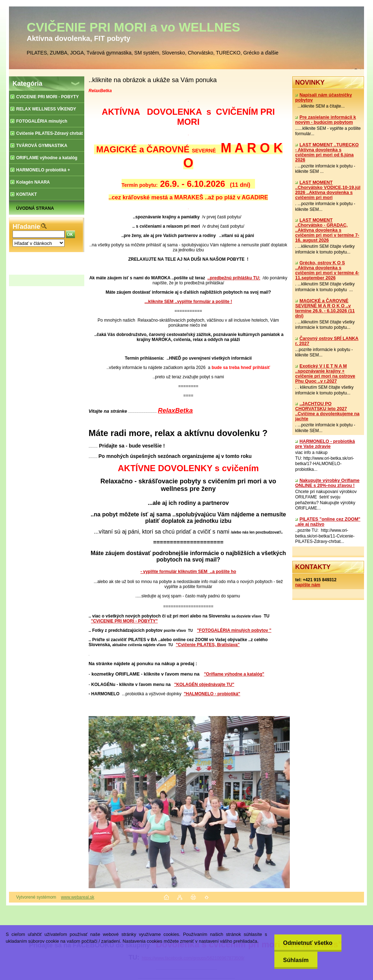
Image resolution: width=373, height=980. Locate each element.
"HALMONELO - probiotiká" (212, 694)
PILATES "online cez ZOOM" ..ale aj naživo (328, 522)
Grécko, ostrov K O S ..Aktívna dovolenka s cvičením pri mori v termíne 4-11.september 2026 (327, 270)
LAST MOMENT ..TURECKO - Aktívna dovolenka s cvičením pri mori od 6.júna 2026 (327, 152)
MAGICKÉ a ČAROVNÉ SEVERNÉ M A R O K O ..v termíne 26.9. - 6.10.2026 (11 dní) (325, 308)
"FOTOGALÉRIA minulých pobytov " (234, 630)
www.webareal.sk (78, 897)
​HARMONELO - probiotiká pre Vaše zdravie (325, 444)
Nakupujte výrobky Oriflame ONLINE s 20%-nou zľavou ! (327, 483)
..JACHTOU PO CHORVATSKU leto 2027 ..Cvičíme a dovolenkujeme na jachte (327, 411)
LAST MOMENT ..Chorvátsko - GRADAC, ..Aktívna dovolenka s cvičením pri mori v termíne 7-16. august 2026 (327, 230)
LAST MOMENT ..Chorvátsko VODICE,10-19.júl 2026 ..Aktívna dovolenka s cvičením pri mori (328, 190)
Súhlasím (296, 960)
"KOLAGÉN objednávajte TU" (204, 685)
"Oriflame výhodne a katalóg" (234, 674)
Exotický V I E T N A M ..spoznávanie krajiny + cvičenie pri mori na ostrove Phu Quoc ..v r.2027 (325, 374)
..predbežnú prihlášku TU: (234, 278)
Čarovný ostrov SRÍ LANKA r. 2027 (327, 341)
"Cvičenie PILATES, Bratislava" (208, 645)
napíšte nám (308, 585)
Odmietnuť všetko (308, 943)
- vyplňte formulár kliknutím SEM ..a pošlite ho (188, 572)
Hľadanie (26, 227)
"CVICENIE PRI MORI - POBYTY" (124, 621)
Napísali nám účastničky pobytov (324, 98)
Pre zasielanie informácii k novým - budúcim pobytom (326, 120)
